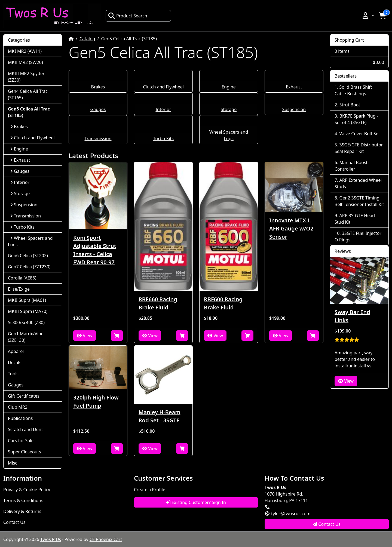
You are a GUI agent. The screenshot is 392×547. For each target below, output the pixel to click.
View (85, 336)
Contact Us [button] (327, 524)
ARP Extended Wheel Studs (358, 183)
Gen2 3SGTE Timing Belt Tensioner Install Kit (359, 201)
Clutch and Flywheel (163, 87)
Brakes (98, 87)
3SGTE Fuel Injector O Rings (358, 236)
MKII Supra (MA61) (27, 300)
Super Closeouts (24, 452)
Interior (163, 109)
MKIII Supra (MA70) (28, 311)
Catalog (87, 39)
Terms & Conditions (23, 500)
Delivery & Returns (22, 511)
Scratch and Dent (25, 429)
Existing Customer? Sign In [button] (196, 502)
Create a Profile (150, 490)
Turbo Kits (163, 139)
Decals (15, 362)
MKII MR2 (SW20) (25, 62)
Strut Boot (350, 105)
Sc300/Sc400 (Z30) (26, 322)
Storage (229, 109)
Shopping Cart (349, 40)
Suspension (294, 109)
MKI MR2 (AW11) (25, 51)
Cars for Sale (21, 441)
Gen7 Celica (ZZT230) (29, 267)
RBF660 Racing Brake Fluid (158, 303)
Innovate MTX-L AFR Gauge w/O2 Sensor (291, 228)
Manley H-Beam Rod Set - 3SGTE (159, 416)
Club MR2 (18, 407)
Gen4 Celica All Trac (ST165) (28, 94)
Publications (20, 418)
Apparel (16, 351)
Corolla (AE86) (22, 278)
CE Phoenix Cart (106, 539)
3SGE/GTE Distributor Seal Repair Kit (359, 148)
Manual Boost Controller (351, 166)
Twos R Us (51, 539)
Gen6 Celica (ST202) (28, 256)
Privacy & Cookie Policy (27, 490)
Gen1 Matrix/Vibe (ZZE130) (26, 337)
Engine (229, 87)
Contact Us (14, 522)
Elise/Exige (19, 289)
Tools (13, 374)
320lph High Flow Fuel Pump (96, 402)
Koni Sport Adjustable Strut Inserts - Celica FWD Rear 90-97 (95, 250)
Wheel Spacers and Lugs (30, 241)
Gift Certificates (24, 396)
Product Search (128, 16)
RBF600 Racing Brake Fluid (223, 303)
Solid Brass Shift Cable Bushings (353, 90)
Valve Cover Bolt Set (360, 134)
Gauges (98, 109)
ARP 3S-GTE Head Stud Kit (355, 219)
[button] (368, 16)
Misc (13, 463)
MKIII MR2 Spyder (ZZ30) (26, 77)
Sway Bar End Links (352, 316)
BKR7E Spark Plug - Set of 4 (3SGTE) (356, 119)
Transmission (98, 139)
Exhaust (294, 87)
